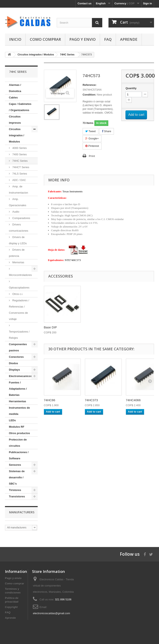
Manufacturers (22, 512)
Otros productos (19, 433)
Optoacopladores (19, 288)
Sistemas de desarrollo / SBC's (17, 477)
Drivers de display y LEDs (18, 240)
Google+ (92, 138)
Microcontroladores (20, 275)
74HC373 (91, 400)
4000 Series (19, 148)
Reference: (90, 85)
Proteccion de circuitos (18, 443)
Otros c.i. (17, 294)
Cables (13, 98)
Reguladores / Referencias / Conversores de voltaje (19, 310)
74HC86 (50, 400)
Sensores (15, 465)
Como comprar (45, 39)
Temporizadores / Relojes (19, 335)
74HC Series (20, 161)
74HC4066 (133, 400)
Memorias (18, 262)
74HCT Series (20, 167)
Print (92, 156)
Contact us (85, 3)
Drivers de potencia (17, 253)
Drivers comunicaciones (19, 228)
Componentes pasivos (18, 347)
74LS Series (19, 174)
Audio (15, 212)
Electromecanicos (20, 376)
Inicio (15, 39)
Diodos (13, 363)
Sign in (148, 3)
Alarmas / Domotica (15, 88)
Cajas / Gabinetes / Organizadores (20, 107)
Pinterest (92, 146)
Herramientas (17, 401)
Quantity (131, 88)
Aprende (129, 39)
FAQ (108, 39)
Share (107, 131)
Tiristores (15, 490)
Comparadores (21, 218)
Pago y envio (83, 39)
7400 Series (19, 154)
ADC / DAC (19, 180)
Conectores (16, 357)
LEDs (12, 420)
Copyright (11, 607)
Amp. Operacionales (18, 202)
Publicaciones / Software (19, 455)
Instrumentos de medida (19, 411)
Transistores (17, 496)
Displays (14, 370)
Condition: (89, 95)
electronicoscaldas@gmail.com (51, 613)
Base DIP (50, 327)
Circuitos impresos (15, 120)
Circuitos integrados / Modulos (17, 135)
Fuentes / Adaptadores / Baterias (18, 389)
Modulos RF (17, 427)
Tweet (90, 131)
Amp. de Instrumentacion (19, 190)
